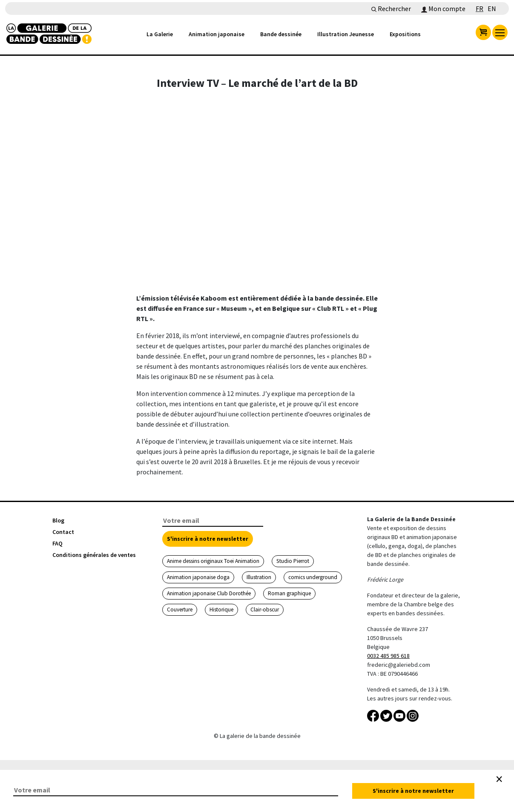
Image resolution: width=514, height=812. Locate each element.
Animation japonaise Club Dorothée (209, 593)
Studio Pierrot (293, 561)
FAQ (57, 543)
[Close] (499, 779)
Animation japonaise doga (198, 577)
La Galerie (160, 34)
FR (480, 9)
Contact (63, 532)
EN (492, 9)
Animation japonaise (217, 34)
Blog (58, 520)
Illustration (259, 577)
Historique (221, 610)
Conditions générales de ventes (94, 555)
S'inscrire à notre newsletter (208, 539)
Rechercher (391, 9)
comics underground (313, 577)
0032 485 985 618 (388, 656)
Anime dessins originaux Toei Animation (213, 561)
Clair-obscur (265, 610)
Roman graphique (289, 593)
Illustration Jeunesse (346, 34)
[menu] (500, 32)
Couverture (180, 610)
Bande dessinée (281, 34)
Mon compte (443, 9)
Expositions (405, 34)
